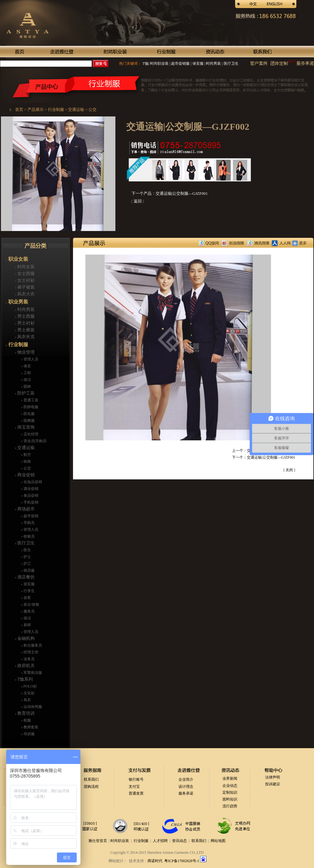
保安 (27, 366)
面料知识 (230, 799)
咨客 (27, 598)
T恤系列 (25, 679)
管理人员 (30, 359)
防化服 (29, 414)
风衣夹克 (26, 337)
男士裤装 (26, 330)
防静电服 (30, 407)
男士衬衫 (26, 323)
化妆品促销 (32, 482)
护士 (27, 557)
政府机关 (26, 666)
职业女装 (18, 259)
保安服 (198, 63)
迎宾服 (29, 584)
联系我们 (91, 779)
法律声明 (273, 777)
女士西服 (26, 274)
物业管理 (26, 352)
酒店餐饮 (26, 577)
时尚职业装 (159, 63)
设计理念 (186, 787)
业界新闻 (230, 779)
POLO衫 (30, 686)
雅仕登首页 (98, 841)
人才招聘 (160, 841)
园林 (27, 386)
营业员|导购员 (34, 441)
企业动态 (230, 786)
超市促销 (30, 516)
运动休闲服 (32, 707)
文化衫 (29, 693)
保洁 (27, 380)
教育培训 (26, 713)
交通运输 (26, 448)
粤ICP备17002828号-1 (182, 861)
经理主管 (30, 652)
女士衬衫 (26, 280)
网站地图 (218, 841)
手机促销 (30, 502)
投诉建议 (273, 784)
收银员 (29, 536)
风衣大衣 (26, 294)
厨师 (27, 625)
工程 (27, 373)
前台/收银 (31, 604)
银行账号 (136, 779)
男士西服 (26, 316)
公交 (27, 468)
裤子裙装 (26, 287)
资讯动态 (179, 841)
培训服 (29, 734)
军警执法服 (32, 673)
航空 (27, 455)
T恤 (145, 63)
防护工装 (26, 393)
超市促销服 (180, 63)
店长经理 (30, 434)
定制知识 (230, 792)
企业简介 (186, 779)
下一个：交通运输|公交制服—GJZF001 (264, 457)
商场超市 (26, 509)
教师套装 (30, 727)
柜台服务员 (32, 645)
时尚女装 (26, 267)
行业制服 (18, 345)
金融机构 (26, 638)
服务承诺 (186, 793)
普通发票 (136, 793)
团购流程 (91, 787)
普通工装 (30, 400)
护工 (27, 564)
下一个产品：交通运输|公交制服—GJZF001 (170, 193)
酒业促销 (30, 489)
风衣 (27, 700)
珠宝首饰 (26, 427)
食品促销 (30, 495)
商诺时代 (155, 861)
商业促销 (26, 475)
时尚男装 (213, 63)
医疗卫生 (231, 63)
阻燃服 (29, 421)
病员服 (29, 570)
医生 (27, 550)
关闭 (289, 470)
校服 (27, 720)
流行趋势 (230, 806)
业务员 (29, 659)
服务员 (29, 611)
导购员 (29, 523)
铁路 (27, 461)
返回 (138, 201)
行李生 (29, 591)
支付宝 (134, 787)
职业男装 (18, 302)
